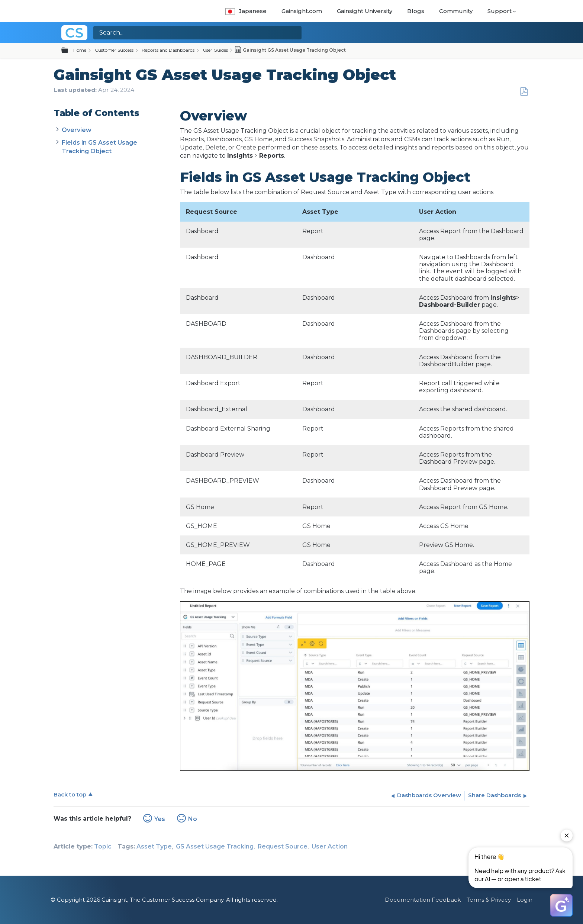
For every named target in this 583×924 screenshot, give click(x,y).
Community (456, 11)
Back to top (70, 794)
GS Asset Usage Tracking (215, 846)
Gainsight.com (302, 11)
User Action (330, 846)
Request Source (283, 846)
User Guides (215, 50)
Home (80, 50)
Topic (103, 846)
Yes (160, 819)
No (193, 819)
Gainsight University (365, 11)
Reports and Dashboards (168, 50)
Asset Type (154, 846)
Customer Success (114, 50)
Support (500, 11)
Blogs (416, 11)
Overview (77, 130)
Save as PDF (524, 92)
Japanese (246, 11)
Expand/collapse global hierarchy (69, 51)
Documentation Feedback (423, 900)
